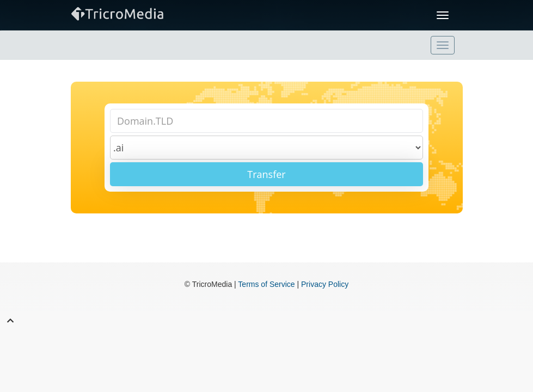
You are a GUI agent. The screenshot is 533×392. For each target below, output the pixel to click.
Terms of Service (266, 284)
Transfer (266, 174)
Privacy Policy (325, 284)
